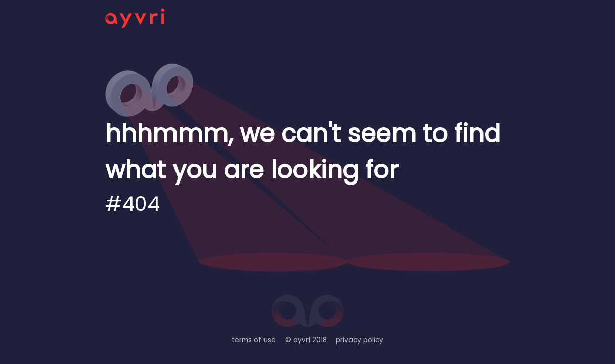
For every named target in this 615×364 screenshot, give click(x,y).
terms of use (254, 340)
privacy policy (360, 340)
